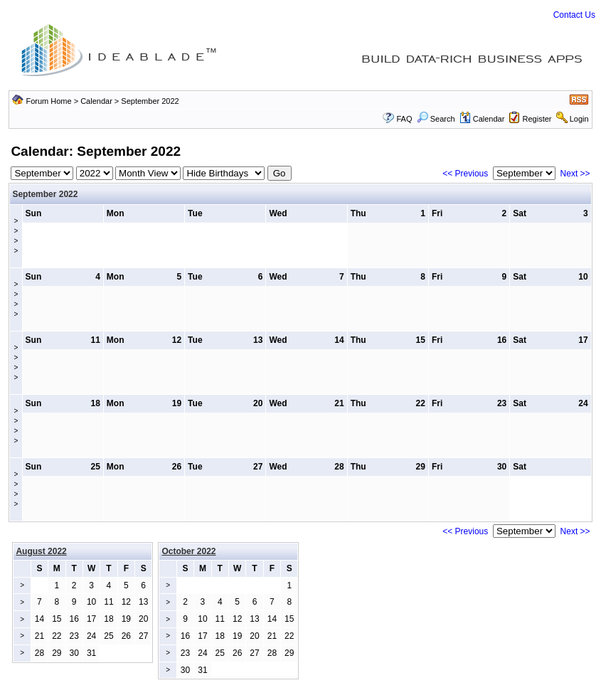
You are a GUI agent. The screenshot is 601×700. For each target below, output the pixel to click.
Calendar (96, 101)
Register (537, 119)
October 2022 (188, 551)
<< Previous (465, 174)
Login (579, 119)
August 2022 (41, 551)
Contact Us (574, 15)
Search (436, 119)
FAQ (404, 119)
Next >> (575, 174)
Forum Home (48, 101)
